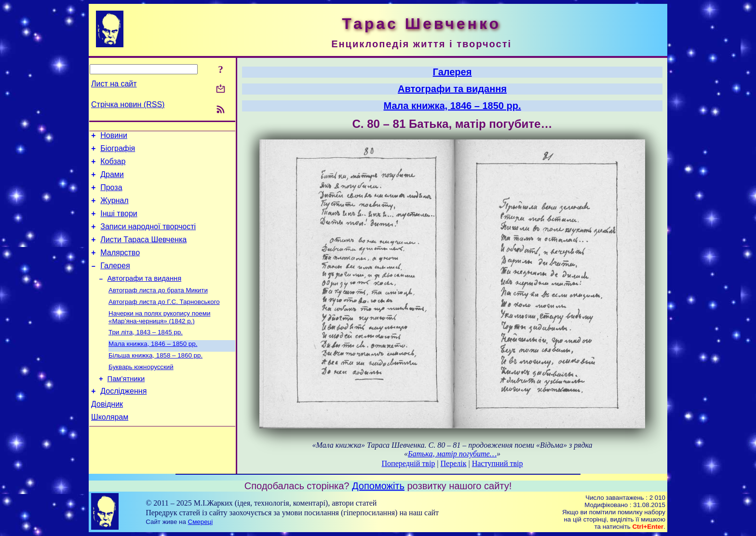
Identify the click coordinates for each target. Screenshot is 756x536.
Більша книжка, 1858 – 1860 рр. (155, 378)
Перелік (454, 463)
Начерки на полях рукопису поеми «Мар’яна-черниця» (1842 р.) (159, 337)
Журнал (114, 209)
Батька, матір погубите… (452, 454)
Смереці (201, 522)
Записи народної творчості (148, 238)
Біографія (118, 151)
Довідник (107, 433)
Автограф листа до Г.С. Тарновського (164, 321)
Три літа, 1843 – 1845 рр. (146, 353)
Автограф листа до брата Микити (158, 309)
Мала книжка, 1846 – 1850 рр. (153, 366)
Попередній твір (409, 463)
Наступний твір (498, 463)
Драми (112, 180)
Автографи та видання (144, 296)
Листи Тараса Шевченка (143, 253)
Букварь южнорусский (141, 391)
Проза (111, 195)
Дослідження (123, 418)
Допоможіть (378, 486)
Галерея (115, 282)
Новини (114, 137)
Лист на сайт (114, 84)
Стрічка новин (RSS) (128, 104)
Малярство (120, 267)
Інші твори (119, 224)
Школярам (110, 447)
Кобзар (113, 166)
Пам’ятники (126, 404)
